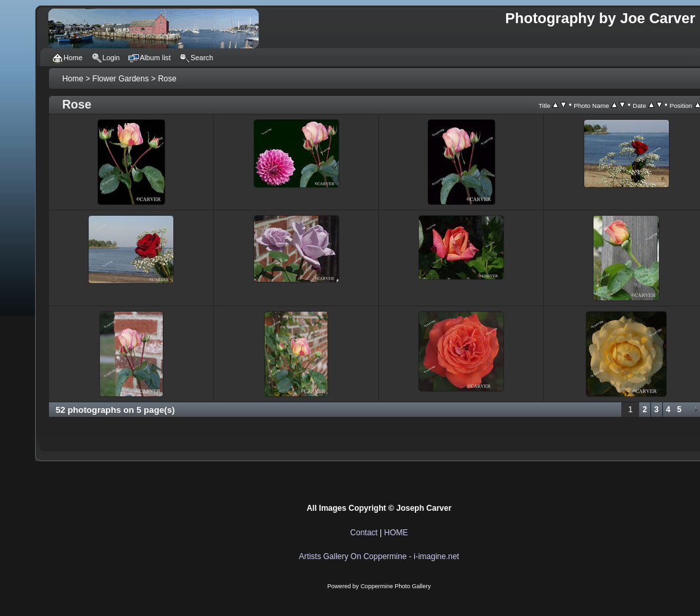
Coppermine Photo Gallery (396, 586)
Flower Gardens (121, 79)
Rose (167, 79)
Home (73, 79)
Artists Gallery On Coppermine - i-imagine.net (379, 556)
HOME (396, 533)
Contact (364, 533)
